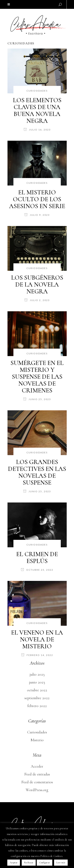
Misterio (37, 740)
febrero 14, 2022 (37, 655)
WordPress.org (37, 790)
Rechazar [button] (29, 862)
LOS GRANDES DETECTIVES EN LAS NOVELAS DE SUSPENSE (37, 472)
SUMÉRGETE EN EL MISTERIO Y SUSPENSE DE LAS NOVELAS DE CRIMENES (37, 377)
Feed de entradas (37, 774)
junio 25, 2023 (37, 399)
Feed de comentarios (37, 782)
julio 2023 (37, 674)
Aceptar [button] (14, 862)
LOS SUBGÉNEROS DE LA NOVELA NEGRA (37, 284)
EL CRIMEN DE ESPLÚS (37, 558)
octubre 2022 (37, 690)
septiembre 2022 (37, 698)
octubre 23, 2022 (37, 570)
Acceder (37, 766)
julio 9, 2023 (37, 215)
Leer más (61, 862)
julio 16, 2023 (37, 130)
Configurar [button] (44, 862)
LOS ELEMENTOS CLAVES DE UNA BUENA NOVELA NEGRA (37, 110)
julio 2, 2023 (37, 300)
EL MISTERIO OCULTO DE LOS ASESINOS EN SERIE (37, 199)
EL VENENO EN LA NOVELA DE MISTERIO (37, 639)
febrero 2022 (37, 706)
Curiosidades (37, 732)
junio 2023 (37, 682)
